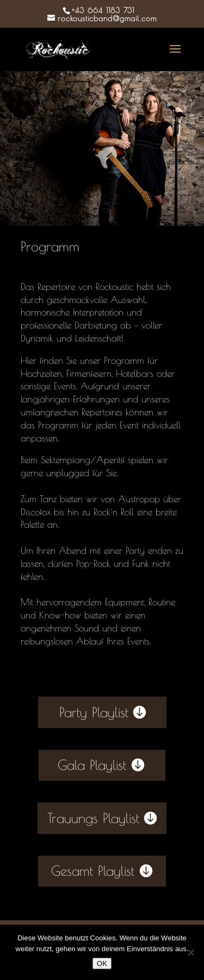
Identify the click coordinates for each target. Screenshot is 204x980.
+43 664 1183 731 (103, 10)
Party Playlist (94, 712)
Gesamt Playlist (93, 871)
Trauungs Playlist (93, 818)
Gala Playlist (92, 765)
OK (102, 963)
